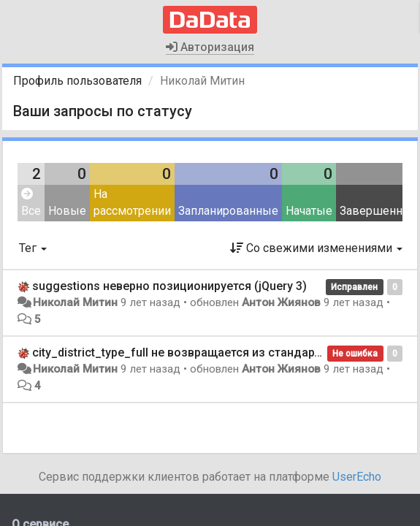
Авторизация (210, 47)
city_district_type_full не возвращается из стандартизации (196, 352)
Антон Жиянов (281, 302)
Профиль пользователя (77, 81)
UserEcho (357, 477)
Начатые (309, 211)
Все (31, 203)
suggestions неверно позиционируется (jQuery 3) (169, 286)
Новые (67, 211)
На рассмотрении (132, 202)
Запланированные (228, 211)
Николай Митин (75, 302)
